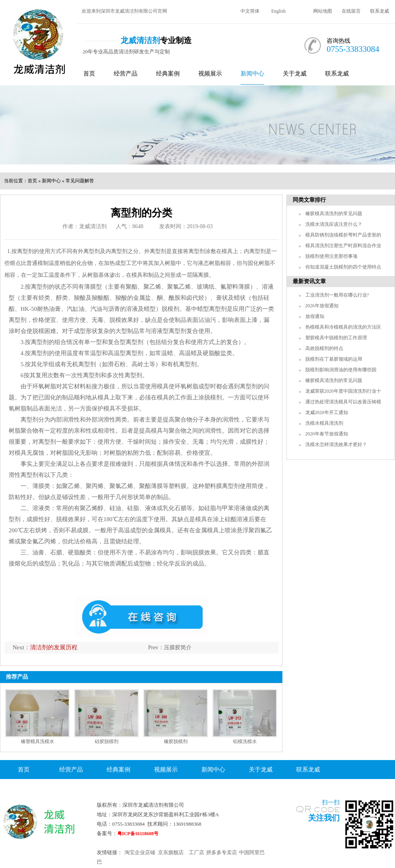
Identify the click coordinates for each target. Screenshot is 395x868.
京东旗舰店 (171, 852)
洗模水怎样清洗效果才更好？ (336, 444)
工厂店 (197, 852)
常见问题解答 (80, 181)
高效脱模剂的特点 (324, 348)
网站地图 (323, 11)
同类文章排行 (309, 200)
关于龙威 (295, 74)
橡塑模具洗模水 (38, 741)
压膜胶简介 (178, 648)
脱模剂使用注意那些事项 (331, 256)
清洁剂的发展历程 (54, 647)
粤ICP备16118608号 (138, 834)
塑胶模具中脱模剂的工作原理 (336, 338)
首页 (89, 74)
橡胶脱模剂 (176, 741)
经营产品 (126, 74)
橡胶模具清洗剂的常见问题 (334, 214)
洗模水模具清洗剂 (324, 423)
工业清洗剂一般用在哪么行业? (337, 295)
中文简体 (250, 11)
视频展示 (210, 74)
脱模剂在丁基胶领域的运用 (334, 359)
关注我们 (324, 818)
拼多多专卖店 (222, 852)
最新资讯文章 (309, 281)
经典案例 (168, 74)
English (279, 11)
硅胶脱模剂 (107, 741)
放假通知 (315, 316)
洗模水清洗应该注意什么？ (334, 224)
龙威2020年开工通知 (327, 412)
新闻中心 (252, 74)
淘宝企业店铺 (140, 852)
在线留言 (351, 11)
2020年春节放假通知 (327, 434)
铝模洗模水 (245, 741)
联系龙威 (380, 11)
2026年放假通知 (322, 306)
